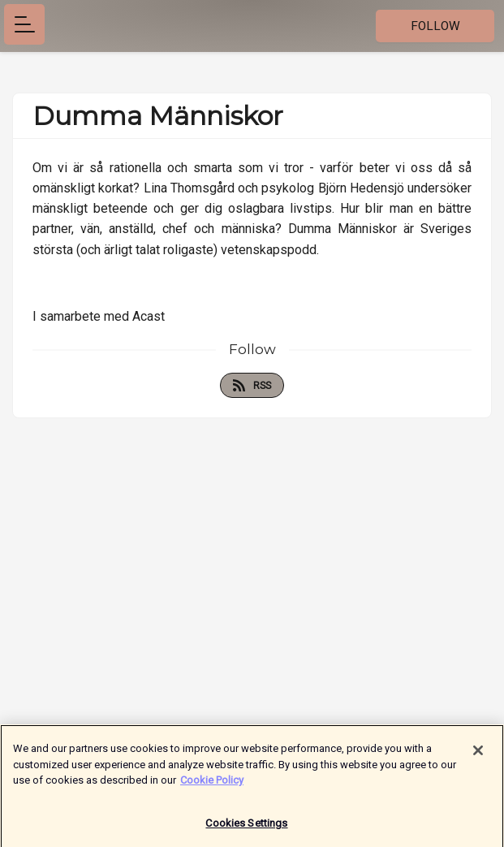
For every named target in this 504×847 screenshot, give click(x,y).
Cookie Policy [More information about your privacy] (212, 783)
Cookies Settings (246, 826)
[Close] (478, 754)
